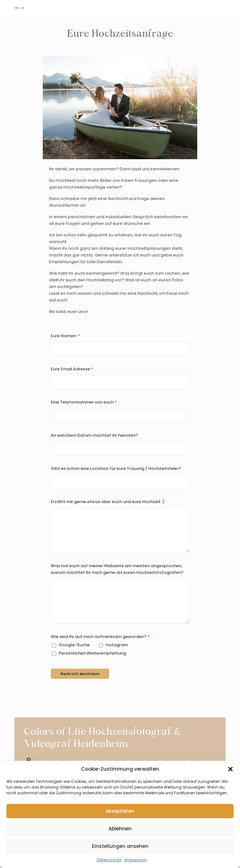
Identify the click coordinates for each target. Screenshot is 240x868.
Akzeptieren (120, 811)
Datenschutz (109, 860)
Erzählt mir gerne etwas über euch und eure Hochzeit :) (108, 502)
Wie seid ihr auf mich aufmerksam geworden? (99, 637)
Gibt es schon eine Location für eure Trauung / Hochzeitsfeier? (116, 468)
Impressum (136, 860)
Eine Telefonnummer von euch (82, 402)
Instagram (113, 645)
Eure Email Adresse (70, 369)
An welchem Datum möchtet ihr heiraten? (94, 435)
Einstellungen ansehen (120, 846)
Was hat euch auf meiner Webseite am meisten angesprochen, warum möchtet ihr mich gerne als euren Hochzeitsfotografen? (117, 569)
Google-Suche (71, 645)
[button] (230, 769)
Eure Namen (64, 336)
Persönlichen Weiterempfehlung (89, 653)
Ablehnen (120, 829)
